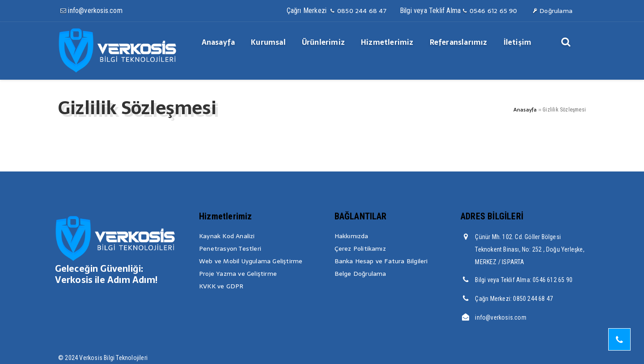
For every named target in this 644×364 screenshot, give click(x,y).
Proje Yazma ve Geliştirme (238, 274)
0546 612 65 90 (489, 11)
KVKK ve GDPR (221, 286)
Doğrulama (552, 11)
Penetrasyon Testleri (230, 248)
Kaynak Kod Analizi (227, 236)
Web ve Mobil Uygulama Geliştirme (251, 261)
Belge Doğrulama (360, 274)
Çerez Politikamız (360, 248)
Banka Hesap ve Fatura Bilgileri (381, 261)
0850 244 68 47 (358, 11)
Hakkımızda (352, 236)
